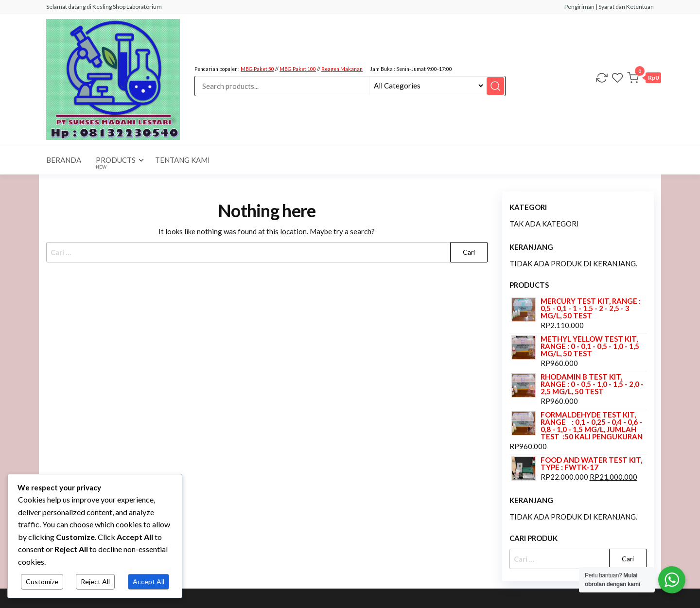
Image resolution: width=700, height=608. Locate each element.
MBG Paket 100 (298, 69)
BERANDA (64, 160)
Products (116, 163)
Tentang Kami (183, 160)
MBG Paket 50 (257, 69)
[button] (644, 79)
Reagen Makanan (342, 69)
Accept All (149, 582)
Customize (42, 582)
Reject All (95, 582)
